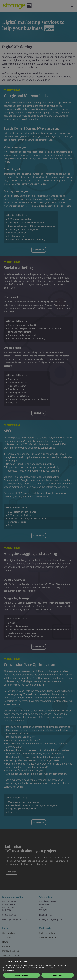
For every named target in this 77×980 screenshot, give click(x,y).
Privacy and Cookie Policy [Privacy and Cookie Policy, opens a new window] (45, 967)
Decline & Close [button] (22, 975)
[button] (38, 970)
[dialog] (38, 490)
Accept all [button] (58, 975)
